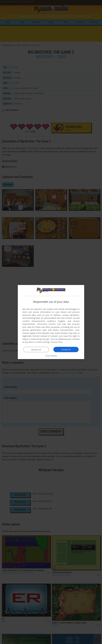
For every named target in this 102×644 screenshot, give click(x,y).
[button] (51, 356)
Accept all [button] (66, 349)
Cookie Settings (43, 342)
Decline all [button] (36, 350)
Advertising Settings (40, 339)
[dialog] (51, 322)
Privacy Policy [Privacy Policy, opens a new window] (57, 342)
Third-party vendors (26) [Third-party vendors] (49, 324)
